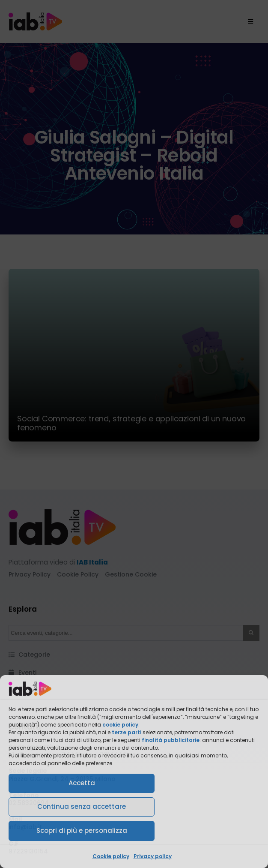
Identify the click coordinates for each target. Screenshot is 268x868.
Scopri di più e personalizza (82, 830)
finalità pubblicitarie (171, 740)
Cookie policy (111, 856)
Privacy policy (153, 856)
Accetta (82, 783)
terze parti (127, 732)
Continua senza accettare (82, 806)
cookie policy (120, 725)
